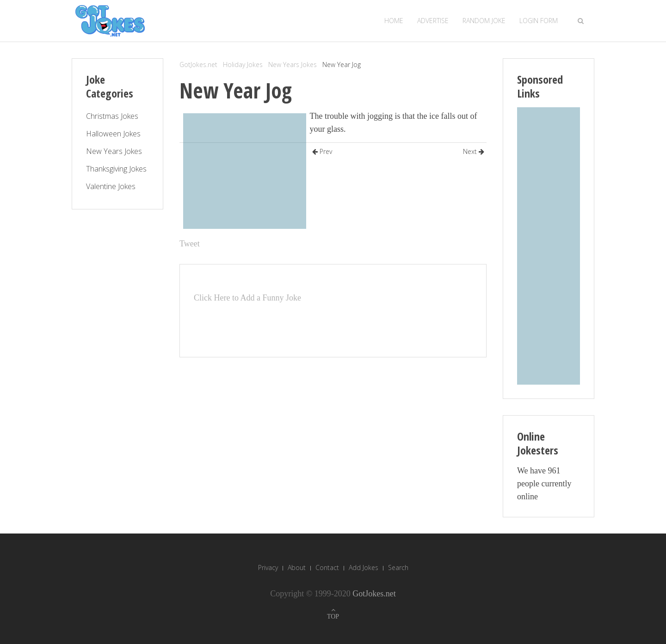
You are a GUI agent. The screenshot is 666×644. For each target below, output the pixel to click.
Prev (322, 151)
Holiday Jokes (243, 64)
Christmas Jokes (112, 116)
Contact (327, 567)
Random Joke (484, 21)
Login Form (539, 21)
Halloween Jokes (113, 134)
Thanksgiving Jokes (116, 169)
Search (398, 567)
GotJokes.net (198, 64)
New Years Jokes (293, 64)
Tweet (190, 244)
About (297, 567)
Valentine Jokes (111, 186)
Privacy (268, 567)
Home (394, 21)
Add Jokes (364, 567)
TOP (333, 616)
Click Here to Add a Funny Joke (247, 298)
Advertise (433, 21)
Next (474, 151)
